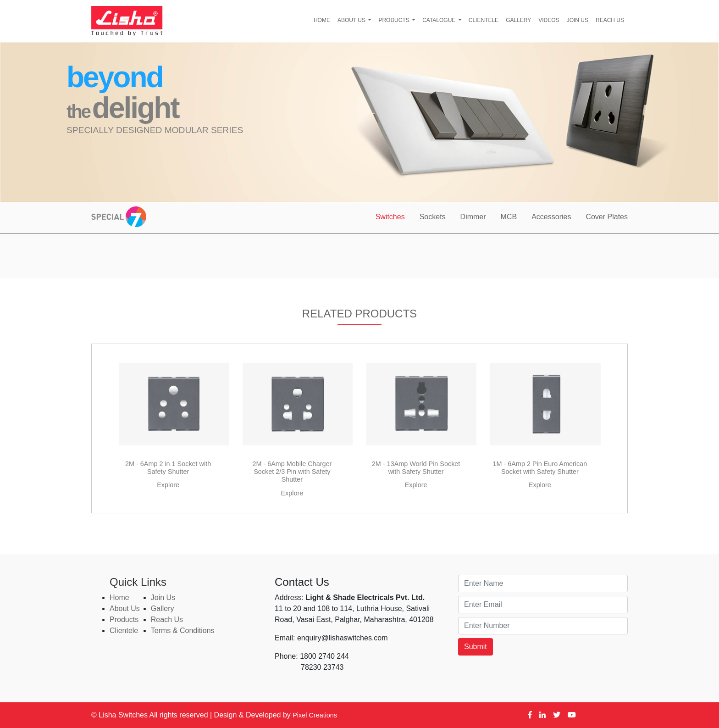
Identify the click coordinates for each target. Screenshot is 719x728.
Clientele (484, 20)
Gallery (518, 20)
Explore (168, 505)
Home (322, 20)
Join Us (578, 20)
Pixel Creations (315, 715)
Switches (390, 217)
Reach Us (610, 20)
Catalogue (440, 20)
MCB (509, 217)
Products (395, 20)
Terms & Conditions (183, 631)
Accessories (551, 217)
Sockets (433, 217)
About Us (352, 20)
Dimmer (473, 217)
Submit (476, 647)
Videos (549, 20)
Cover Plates (607, 217)
